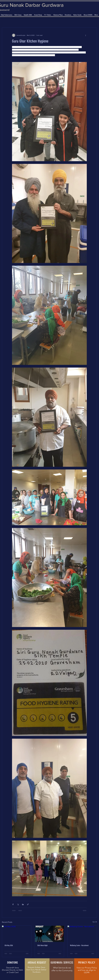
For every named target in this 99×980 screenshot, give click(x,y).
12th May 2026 (9, 945)
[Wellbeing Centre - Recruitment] (82, 934)
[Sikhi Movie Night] (49, 934)
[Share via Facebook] (13, 904)
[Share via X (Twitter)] (18, 904)
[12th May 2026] (17, 934)
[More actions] (86, 35)
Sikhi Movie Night (42, 945)
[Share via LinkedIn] (23, 904)
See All (95, 922)
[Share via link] (28, 904)
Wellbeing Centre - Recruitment (79, 945)
